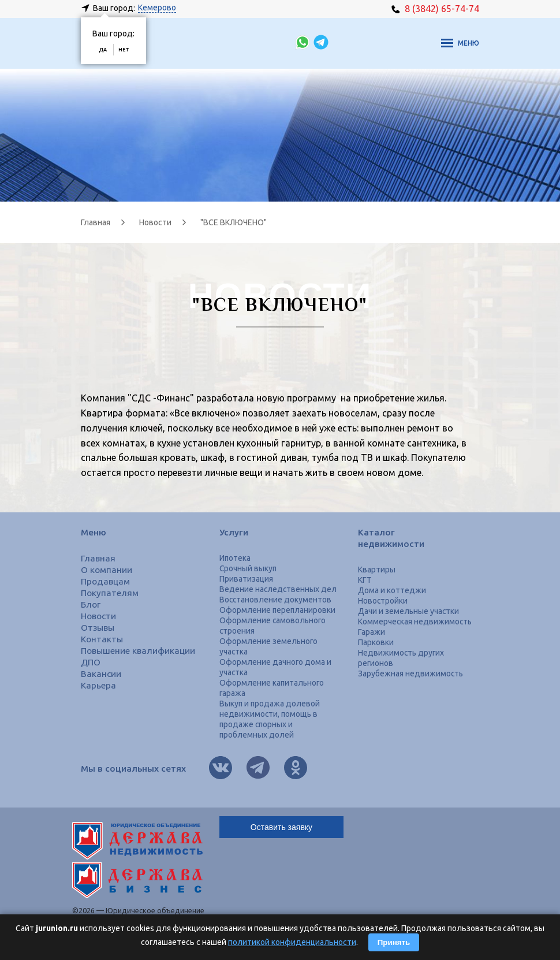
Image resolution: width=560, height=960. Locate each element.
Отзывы (98, 628)
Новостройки (383, 601)
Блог (91, 604)
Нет (124, 50)
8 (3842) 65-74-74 (435, 9)
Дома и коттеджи (392, 590)
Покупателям (110, 593)
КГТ (365, 580)
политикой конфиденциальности (292, 942)
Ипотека (235, 558)
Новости (98, 616)
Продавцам (105, 581)
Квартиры (377, 570)
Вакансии (101, 674)
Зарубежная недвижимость (410, 674)
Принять (394, 942)
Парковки (376, 642)
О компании (107, 570)
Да (103, 50)
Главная (98, 558)
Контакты (102, 639)
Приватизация (246, 579)
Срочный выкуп (248, 568)
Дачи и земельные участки (408, 611)
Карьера (98, 685)
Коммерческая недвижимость (415, 622)
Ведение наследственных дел (278, 589)
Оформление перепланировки (277, 610)
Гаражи (372, 632)
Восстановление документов (275, 600)
